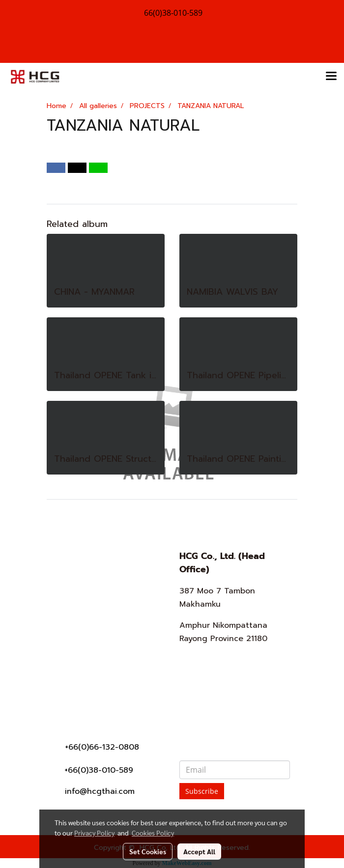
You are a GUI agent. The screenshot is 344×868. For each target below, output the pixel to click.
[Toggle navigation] (331, 77)
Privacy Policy (94, 833)
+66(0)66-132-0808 (102, 747)
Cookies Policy (153, 833)
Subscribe (202, 791)
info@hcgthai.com (100, 791)
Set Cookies (148, 851)
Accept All (199, 851)
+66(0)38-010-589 (99, 770)
